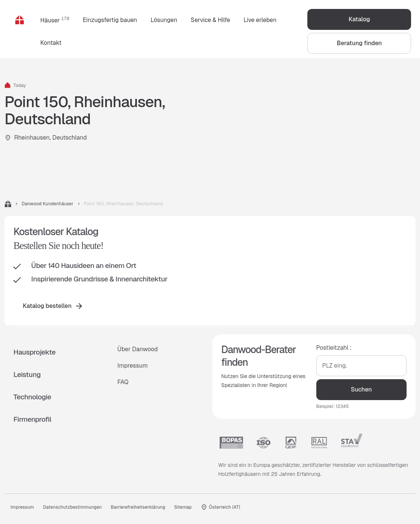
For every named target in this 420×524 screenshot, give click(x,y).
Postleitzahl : (334, 348)
